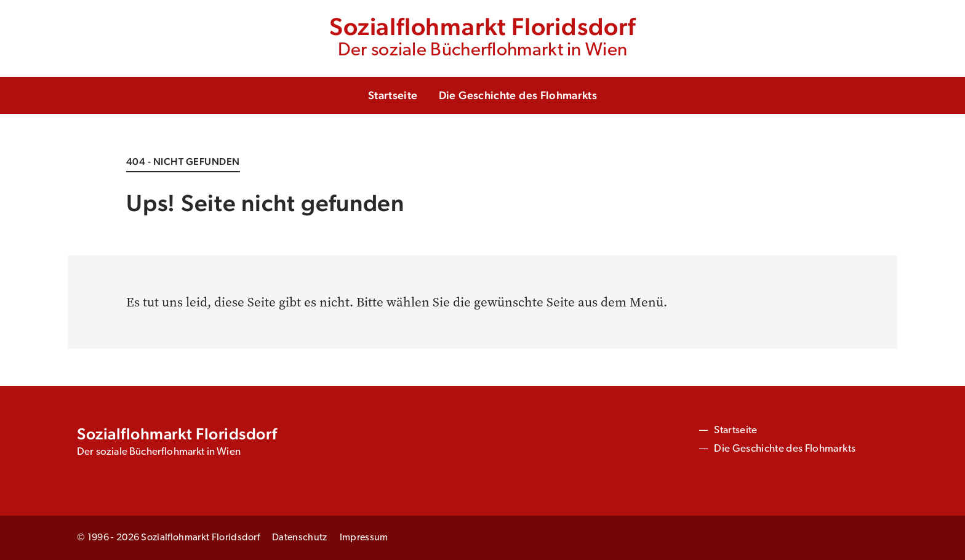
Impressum (364, 538)
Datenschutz (300, 538)
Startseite (393, 95)
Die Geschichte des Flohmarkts (518, 95)
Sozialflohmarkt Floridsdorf (482, 37)
